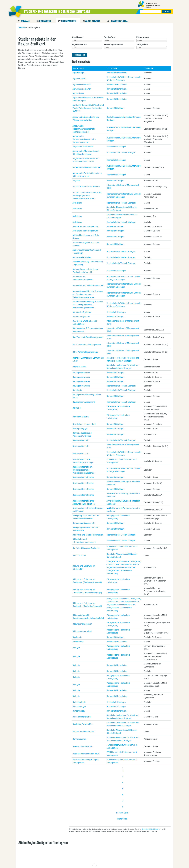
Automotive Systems (82, 312)
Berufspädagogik (80, 429)
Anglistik (76, 181)
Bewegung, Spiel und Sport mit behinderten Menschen (86, 517)
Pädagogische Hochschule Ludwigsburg (118, 408)
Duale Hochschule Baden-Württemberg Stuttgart (123, 118)
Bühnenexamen (79, 739)
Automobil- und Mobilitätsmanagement (83, 278)
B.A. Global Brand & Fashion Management (85, 322)
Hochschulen (45, 21)
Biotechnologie (79, 702)
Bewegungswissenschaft (83, 523)
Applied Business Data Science (86, 187)
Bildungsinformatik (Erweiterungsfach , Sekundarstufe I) (88, 617)
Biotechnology (79, 711)
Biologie (76, 647)
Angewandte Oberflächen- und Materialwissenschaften (86, 160)
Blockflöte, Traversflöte (82, 724)
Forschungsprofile (119, 21)
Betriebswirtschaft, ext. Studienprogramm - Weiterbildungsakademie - (84, 470)
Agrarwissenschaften (82, 85)
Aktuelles (25, 21)
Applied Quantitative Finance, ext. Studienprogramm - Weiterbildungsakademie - (87, 195)
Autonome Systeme (81, 317)
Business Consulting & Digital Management (85, 761)
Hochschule (112, 68)
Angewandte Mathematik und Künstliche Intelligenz (85, 153)
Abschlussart (77, 37)
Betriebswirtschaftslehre (83, 477)
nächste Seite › (123, 813)
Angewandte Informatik (83, 147)
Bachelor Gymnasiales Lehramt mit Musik (88, 359)
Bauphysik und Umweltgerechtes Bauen (87, 396)
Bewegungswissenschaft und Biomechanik (85, 529)
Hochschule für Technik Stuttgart (121, 153)
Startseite (22, 27)
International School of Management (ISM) (123, 187)
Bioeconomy (78, 642)
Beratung (76, 408)
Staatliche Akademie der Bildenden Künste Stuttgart (122, 209)
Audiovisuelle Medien (82, 257)
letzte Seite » (123, 819)
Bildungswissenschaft (82, 631)
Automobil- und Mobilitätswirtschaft (88, 285)
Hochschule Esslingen (116, 147)
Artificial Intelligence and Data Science (86, 237)
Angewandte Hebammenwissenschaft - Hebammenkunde (84, 139)
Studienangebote (69, 21)
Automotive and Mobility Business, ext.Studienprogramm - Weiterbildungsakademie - (88, 305)
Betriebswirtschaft (80, 440)
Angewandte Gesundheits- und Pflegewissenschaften (86, 118)
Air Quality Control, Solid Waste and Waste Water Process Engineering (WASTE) (88, 108)
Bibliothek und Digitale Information (88, 535)
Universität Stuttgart (115, 108)
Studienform (110, 37)
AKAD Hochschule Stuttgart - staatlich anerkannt (123, 483)
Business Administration (83, 746)
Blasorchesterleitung (81, 717)
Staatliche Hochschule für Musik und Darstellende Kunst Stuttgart (123, 359)
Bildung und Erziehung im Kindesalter (84, 567)
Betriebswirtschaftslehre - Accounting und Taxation (84, 502)
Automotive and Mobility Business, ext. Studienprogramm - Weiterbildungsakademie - (88, 294)
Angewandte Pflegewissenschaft (87, 167)
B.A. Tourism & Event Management (88, 337)
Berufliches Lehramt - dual (84, 424)
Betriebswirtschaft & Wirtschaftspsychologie (83, 461)
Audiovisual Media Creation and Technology (87, 251)
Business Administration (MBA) (86, 754)
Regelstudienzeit (79, 44)
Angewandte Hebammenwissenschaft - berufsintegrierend (84, 129)
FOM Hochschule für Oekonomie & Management (122, 461)
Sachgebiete (142, 44)
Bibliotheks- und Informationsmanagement (84, 541)
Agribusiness (78, 93)
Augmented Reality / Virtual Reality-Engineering (88, 263)
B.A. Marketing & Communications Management (88, 330)
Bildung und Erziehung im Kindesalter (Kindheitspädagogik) (87, 581)
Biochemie (77, 637)
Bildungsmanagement (82, 624)
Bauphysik (77, 390)
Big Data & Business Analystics (86, 548)
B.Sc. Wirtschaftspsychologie (85, 352)
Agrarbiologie (78, 73)
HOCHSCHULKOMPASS (150, 829)
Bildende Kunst (79, 556)
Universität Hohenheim (116, 73)
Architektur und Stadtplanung (85, 226)
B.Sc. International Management (87, 345)
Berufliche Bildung (80, 417)
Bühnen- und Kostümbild (83, 732)
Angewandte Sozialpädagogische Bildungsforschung (87, 175)
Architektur (77, 203)
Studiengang (78, 68)
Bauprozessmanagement (84, 402)
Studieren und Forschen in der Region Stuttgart (57, 11)
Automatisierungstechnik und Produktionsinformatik (85, 271)
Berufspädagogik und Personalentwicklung (82, 434)
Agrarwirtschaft (79, 79)
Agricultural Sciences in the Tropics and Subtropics (88, 99)
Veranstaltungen (93, 21)
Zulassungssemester (113, 44)
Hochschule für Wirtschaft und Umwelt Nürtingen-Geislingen (123, 79)
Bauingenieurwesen (81, 373)
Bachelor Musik (79, 367)
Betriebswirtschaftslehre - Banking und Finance (87, 510)
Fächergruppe (143, 37)
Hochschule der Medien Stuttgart (121, 251)
